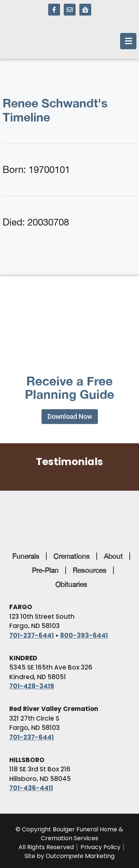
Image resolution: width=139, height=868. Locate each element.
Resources (90, 570)
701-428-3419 (32, 686)
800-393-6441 (84, 635)
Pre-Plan (45, 570)
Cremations (72, 556)
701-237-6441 (32, 635)
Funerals (26, 556)
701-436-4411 (31, 788)
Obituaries (71, 584)
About (113, 556)
